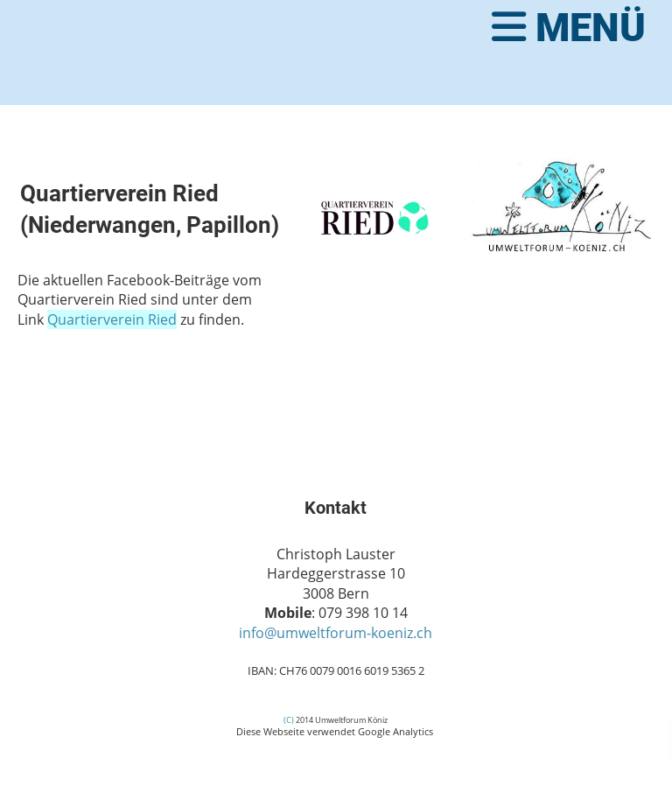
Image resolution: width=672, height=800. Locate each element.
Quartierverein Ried (112, 319)
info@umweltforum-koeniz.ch (336, 633)
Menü (569, 28)
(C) (289, 720)
